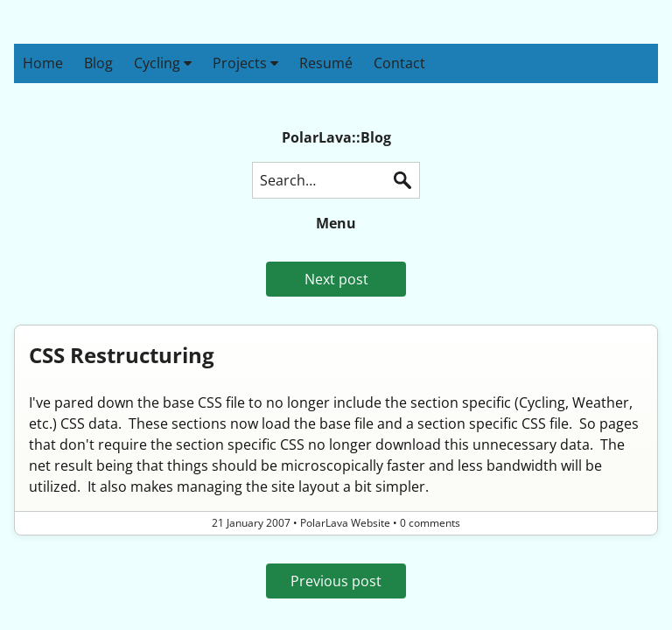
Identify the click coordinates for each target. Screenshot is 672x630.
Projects (245, 63)
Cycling (163, 63)
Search (402, 180)
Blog (98, 63)
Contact (399, 63)
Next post (336, 279)
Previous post (336, 581)
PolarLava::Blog (336, 137)
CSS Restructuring (122, 355)
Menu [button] (336, 223)
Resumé (326, 63)
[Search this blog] (336, 180)
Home (43, 63)
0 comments (430, 523)
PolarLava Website (345, 523)
